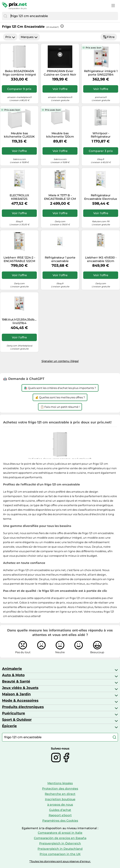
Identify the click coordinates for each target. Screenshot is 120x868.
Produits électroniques (23, 707)
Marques (29, 37)
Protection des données (60, 789)
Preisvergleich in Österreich (60, 843)
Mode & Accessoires (20, 700)
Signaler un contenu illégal (60, 361)
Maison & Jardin (16, 694)
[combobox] (63, 16)
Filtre (109, 37)
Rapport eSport (60, 815)
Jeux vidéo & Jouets (20, 688)
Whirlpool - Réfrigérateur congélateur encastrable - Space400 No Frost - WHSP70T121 (101, 135)
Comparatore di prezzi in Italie (60, 833)
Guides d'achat (60, 810)
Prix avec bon (93, 48)
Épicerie (9, 726)
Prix (10, 37)
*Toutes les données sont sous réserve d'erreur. (60, 861)
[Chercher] (5, 16)
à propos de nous (60, 805)
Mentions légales (60, 783)
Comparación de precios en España (60, 838)
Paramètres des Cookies (60, 821)
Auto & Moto (13, 675)
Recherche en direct (60, 794)
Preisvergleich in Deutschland (60, 849)
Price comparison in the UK (60, 854)
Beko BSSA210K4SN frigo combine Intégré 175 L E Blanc (19, 73)
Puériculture (14, 713)
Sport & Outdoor (17, 720)
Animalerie (12, 669)
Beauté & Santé (16, 681)
